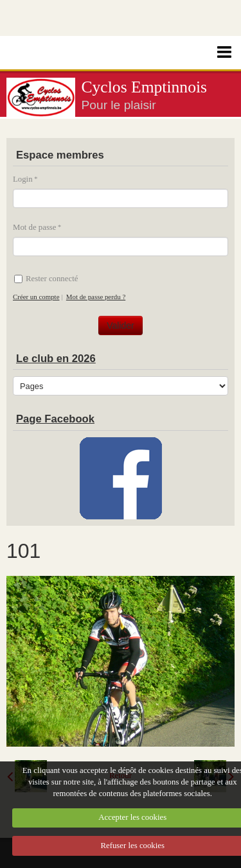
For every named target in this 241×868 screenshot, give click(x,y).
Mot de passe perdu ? (96, 297)
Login (23, 179)
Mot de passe (35, 227)
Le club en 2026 (56, 359)
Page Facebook (55, 419)
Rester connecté (46, 279)
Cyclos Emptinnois (145, 87)
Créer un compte (36, 297)
